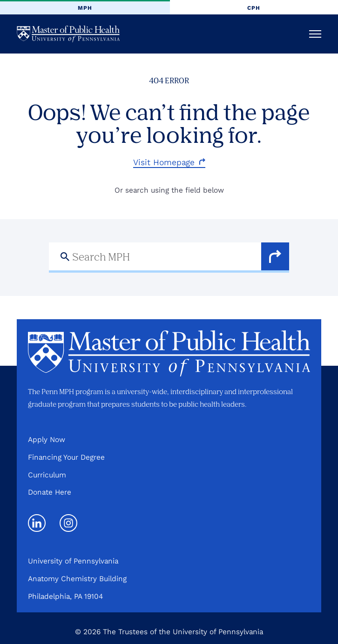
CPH (254, 8)
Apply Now (47, 439)
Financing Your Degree (66, 457)
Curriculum (47, 475)
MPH (85, 8)
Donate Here (50, 492)
